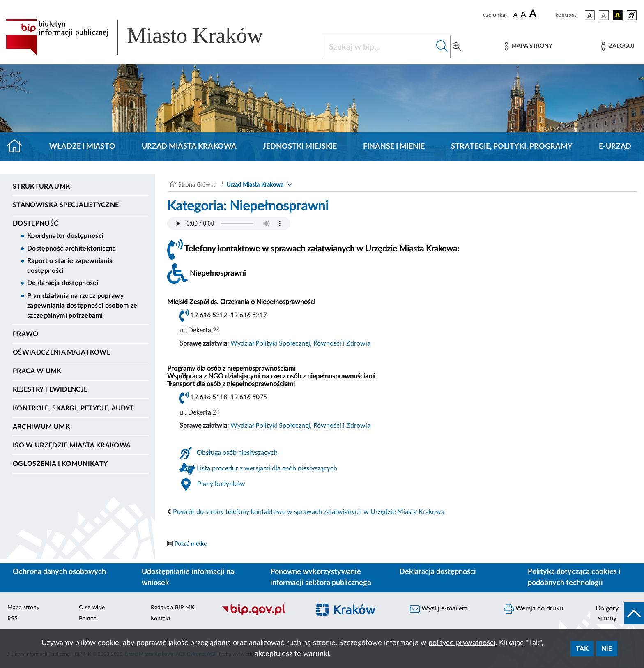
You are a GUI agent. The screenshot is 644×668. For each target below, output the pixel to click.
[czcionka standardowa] (515, 15)
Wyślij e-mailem (439, 609)
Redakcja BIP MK (172, 608)
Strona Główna (197, 185)
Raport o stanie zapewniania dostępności (70, 266)
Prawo (26, 334)
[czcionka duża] (541, 14)
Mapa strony (23, 608)
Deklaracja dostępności (63, 283)
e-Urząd (615, 147)
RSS (13, 619)
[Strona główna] (18, 147)
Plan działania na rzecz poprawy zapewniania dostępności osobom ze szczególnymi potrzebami (82, 306)
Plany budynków (221, 484)
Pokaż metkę (191, 544)
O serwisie (92, 608)
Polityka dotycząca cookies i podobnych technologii (574, 577)
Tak (582, 649)
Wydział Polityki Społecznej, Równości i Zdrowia (300, 343)
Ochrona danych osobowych (59, 572)
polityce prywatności (462, 643)
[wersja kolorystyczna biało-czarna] (604, 15)
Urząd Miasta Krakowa (189, 147)
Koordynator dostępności (65, 236)
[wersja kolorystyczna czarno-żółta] (618, 15)
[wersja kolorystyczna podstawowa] (590, 15)
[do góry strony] (617, 613)
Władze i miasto (82, 147)
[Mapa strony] (529, 46)
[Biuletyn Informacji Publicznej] (262, 615)
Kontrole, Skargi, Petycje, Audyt (73, 408)
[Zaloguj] (618, 46)
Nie (607, 649)
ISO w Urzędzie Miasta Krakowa (72, 445)
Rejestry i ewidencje (50, 389)
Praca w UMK (37, 371)
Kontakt (161, 619)
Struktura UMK (41, 187)
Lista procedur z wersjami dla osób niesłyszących (267, 468)
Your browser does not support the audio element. (229, 223)
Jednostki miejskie (300, 147)
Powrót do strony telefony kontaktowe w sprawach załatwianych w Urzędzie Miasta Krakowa (309, 512)
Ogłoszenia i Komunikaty (60, 464)
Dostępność (36, 223)
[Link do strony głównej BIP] (146, 37)
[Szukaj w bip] (442, 47)
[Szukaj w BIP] (378, 47)
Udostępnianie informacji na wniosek (188, 577)
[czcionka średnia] (523, 15)
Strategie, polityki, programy (512, 147)
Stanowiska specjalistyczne (66, 205)
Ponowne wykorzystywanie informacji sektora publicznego (321, 577)
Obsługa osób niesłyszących (237, 453)
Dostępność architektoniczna (72, 249)
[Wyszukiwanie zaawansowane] (457, 47)
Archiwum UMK (41, 427)
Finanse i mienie (394, 147)
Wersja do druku (534, 609)
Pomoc (88, 619)
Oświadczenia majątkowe (62, 352)
